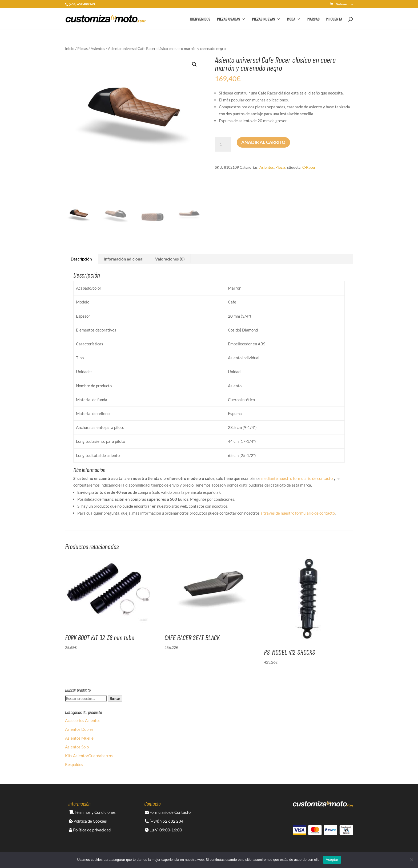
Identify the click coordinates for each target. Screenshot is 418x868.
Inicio (70, 48)
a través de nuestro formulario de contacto (298, 513)
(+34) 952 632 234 (164, 821)
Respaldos (74, 764)
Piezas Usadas (229, 19)
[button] (194, 64)
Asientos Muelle (79, 738)
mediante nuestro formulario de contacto (297, 478)
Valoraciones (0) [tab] (170, 259)
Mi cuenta (334, 19)
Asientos (98, 48)
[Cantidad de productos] (223, 144)
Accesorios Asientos (83, 720)
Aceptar (332, 860)
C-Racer (309, 167)
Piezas (83, 48)
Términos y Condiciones (92, 812)
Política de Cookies (88, 821)
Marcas (313, 19)
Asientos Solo (77, 747)
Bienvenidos (200, 19)
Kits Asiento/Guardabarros (89, 756)
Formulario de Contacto (168, 812)
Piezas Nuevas (264, 19)
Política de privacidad (90, 830)
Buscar (115, 699)
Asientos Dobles (79, 729)
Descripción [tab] (81, 259)
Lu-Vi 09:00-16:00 (163, 830)
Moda (291, 19)
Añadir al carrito (263, 142)
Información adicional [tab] (124, 259)
